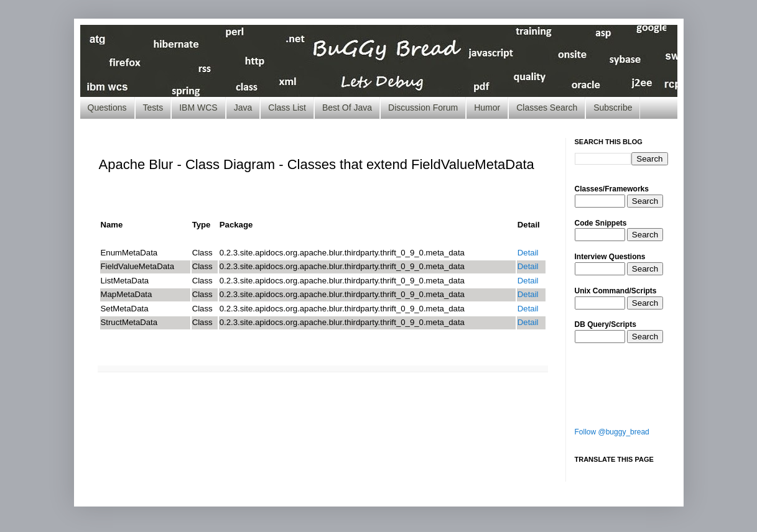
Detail (528, 253)
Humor (487, 108)
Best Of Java (347, 108)
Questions (107, 108)
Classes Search (547, 108)
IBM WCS (198, 108)
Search (645, 201)
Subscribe (613, 108)
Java (243, 108)
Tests (153, 108)
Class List (287, 108)
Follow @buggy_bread (612, 432)
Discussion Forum (423, 108)
